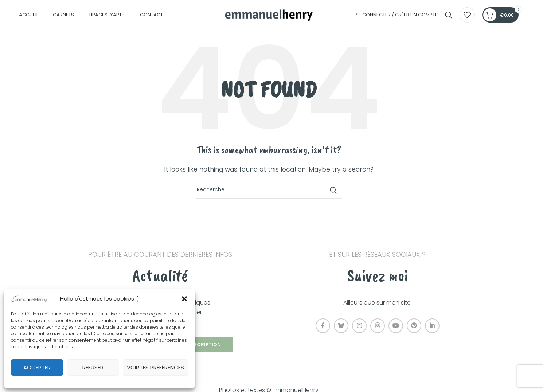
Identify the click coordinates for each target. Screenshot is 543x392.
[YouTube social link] (396, 327)
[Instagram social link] (359, 327)
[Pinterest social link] (414, 327)
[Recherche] (449, 16)
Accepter (37, 367)
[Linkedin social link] (432, 327)
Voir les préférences (155, 367)
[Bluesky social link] (341, 327)
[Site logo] (269, 15)
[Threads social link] (378, 327)
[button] (184, 299)
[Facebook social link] (323, 327)
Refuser (93, 367)
